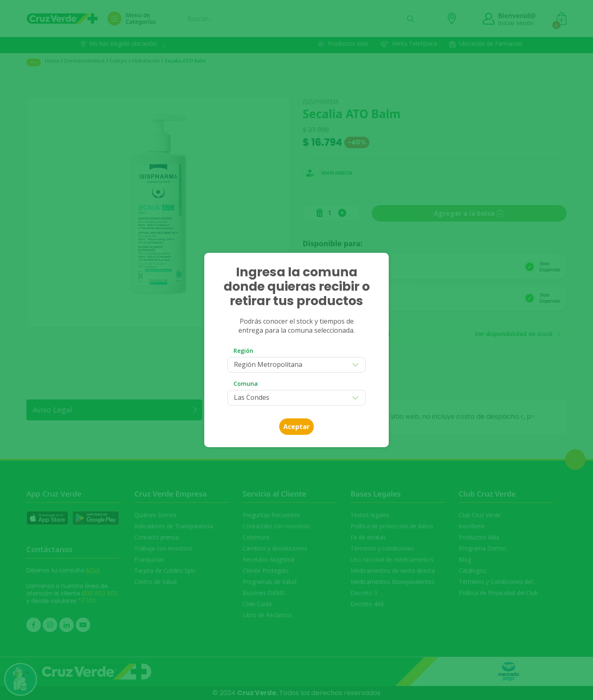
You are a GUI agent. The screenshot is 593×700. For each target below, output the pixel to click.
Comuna (246, 384)
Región (243, 351)
